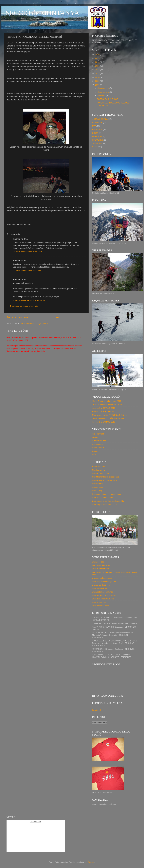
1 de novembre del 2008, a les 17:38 (29, 300)
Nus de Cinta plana (100, 473)
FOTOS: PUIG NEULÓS (108, 99)
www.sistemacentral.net (102, 592)
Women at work (99, 441)
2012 (98, 70)
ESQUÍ (95, 133)
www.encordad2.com (101, 585)
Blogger (91, 862)
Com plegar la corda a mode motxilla (108, 501)
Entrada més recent (18, 317)
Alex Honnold (98, 434)
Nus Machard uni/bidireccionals (106, 477)
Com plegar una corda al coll (105, 505)
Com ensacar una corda (103, 498)
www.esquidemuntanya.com (104, 581)
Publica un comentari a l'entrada (24, 306)
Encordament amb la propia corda (107, 494)
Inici (58, 317)
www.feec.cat (98, 562)
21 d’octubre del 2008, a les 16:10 (28, 252)
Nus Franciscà (98, 470)
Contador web (97, 710)
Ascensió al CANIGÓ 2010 (104, 422)
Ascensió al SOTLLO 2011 (104, 408)
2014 (98, 62)
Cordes (95, 451)
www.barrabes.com (100, 606)
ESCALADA (97, 130)
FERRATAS (97, 136)
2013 (98, 66)
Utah (94, 454)
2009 (98, 81)
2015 (98, 58)
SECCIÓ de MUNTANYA (43, 13)
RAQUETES (97, 140)
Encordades (97, 444)
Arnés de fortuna (99, 466)
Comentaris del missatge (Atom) (34, 323)
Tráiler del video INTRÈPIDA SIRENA (108, 418)
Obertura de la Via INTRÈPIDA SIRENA (109, 415)
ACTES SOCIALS (100, 119)
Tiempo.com (36, 822)
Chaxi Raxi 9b (98, 448)
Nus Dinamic (98, 487)
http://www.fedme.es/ (101, 565)
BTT (94, 126)
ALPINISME (97, 123)
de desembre (103, 88)
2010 (98, 77)
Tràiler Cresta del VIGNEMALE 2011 (108, 405)
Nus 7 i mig (97, 491)
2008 (98, 85)
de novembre (103, 92)
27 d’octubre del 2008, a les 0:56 (27, 271)
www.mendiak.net (100, 588)
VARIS (95, 147)
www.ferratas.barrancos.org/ (104, 595)
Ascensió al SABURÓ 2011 (104, 411)
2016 (98, 54)
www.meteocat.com (101, 569)
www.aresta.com (99, 602)
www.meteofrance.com (102, 578)
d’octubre (102, 96)
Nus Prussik (97, 484)
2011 (98, 74)
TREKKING (97, 143)
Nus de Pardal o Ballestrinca (104, 480)
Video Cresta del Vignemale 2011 (107, 401)
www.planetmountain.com (103, 599)
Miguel (95, 437)
